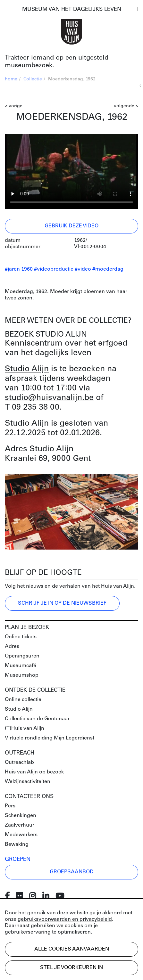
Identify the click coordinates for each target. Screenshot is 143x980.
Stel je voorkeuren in (71, 968)
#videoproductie (54, 269)
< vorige (14, 106)
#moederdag (108, 269)
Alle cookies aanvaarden (72, 949)
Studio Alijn (27, 369)
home (11, 79)
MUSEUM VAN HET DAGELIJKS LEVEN (72, 9)
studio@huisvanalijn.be (49, 398)
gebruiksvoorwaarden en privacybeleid (65, 919)
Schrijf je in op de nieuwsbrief (62, 603)
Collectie (33, 79)
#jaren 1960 (19, 269)
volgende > (126, 106)
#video (83, 269)
